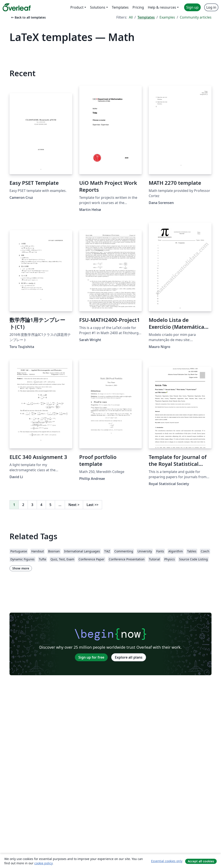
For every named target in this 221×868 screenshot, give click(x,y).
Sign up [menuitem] (192, 7)
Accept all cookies (201, 861)
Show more (21, 568)
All (131, 17)
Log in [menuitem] (211, 7)
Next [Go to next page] (74, 505)
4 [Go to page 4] (41, 505)
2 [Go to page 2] (23, 505)
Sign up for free (91, 657)
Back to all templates (28, 17)
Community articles (196, 17)
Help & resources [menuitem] (162, 7)
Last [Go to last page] (92, 505)
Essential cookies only (167, 861)
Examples (167, 17)
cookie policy (43, 863)
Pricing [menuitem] (138, 7)
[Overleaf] (17, 7)
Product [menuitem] (77, 7)
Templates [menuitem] (120, 7)
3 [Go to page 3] (32, 505)
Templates (146, 17)
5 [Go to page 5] (50, 505)
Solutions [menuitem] (98, 7)
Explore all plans (129, 657)
